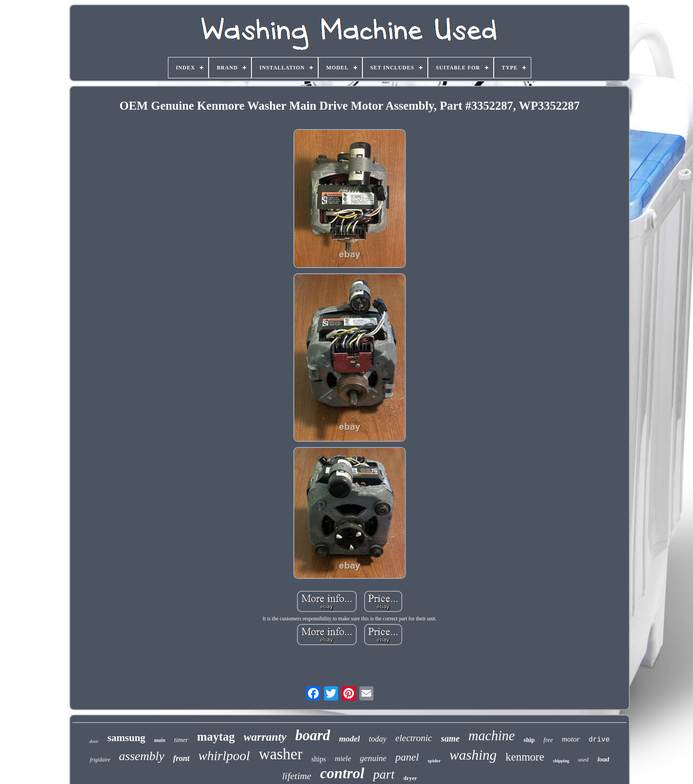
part (384, 774)
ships (319, 759)
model (350, 739)
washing (473, 755)
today (377, 739)
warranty (265, 737)
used (583, 759)
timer (181, 740)
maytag (216, 737)
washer (280, 754)
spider (434, 761)
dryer (410, 778)
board (313, 735)
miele (343, 759)
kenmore (525, 757)
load (604, 759)
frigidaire (100, 760)
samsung (126, 738)
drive (599, 740)
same (450, 738)
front (181, 758)
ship (529, 740)
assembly (142, 756)
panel (407, 757)
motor (571, 739)
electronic (413, 738)
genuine (373, 758)
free (548, 740)
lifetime (297, 776)
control (342, 773)
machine (492, 736)
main (160, 740)
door (94, 741)
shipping (561, 761)
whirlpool (224, 755)
